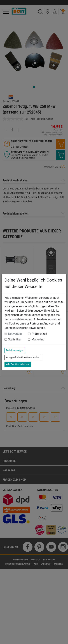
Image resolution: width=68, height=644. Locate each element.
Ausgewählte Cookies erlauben (23, 357)
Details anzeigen (15, 350)
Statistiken (15, 339)
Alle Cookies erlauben (18, 364)
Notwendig (15, 334)
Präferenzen (39, 334)
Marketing (38, 339)
